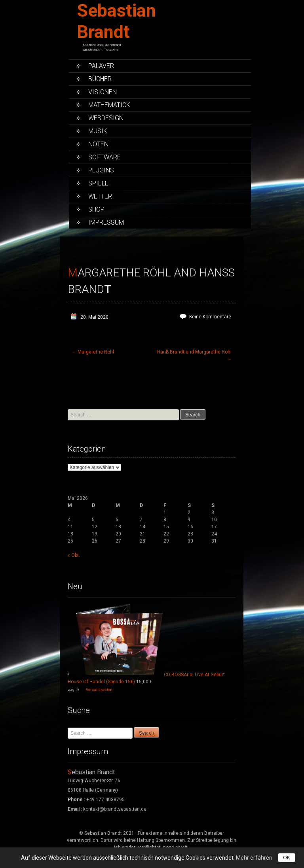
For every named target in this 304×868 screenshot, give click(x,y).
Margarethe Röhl (93, 352)
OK (286, 858)
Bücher (100, 79)
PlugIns (101, 170)
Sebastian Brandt (116, 21)
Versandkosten (99, 689)
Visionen (103, 92)
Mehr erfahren (254, 858)
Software (104, 157)
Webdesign (106, 118)
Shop (96, 209)
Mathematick (109, 105)
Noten (98, 144)
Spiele (98, 183)
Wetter (100, 196)
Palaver (101, 66)
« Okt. (74, 555)
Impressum (106, 222)
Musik (98, 131)
